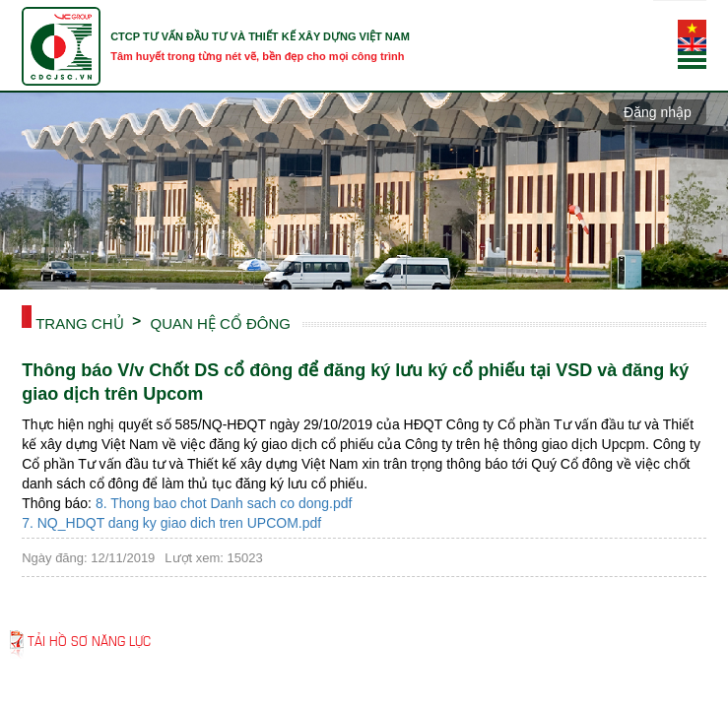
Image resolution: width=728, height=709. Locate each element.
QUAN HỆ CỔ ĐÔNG (221, 322)
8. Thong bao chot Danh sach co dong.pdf (224, 503)
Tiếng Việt (692, 29)
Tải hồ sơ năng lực (89, 640)
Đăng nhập (658, 112)
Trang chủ (79, 322)
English (692, 46)
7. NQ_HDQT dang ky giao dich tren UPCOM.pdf (171, 523)
